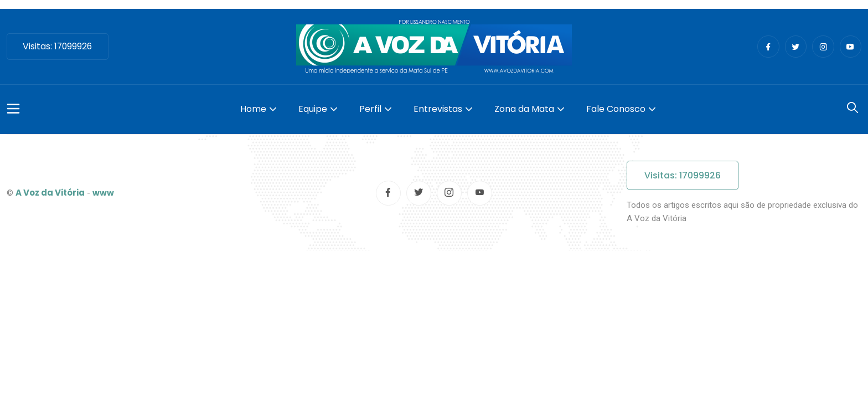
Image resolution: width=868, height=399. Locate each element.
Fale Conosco (616, 109)
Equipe (313, 109)
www (103, 193)
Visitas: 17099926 (59, 46)
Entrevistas (438, 109)
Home (253, 109)
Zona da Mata (524, 109)
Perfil (370, 109)
